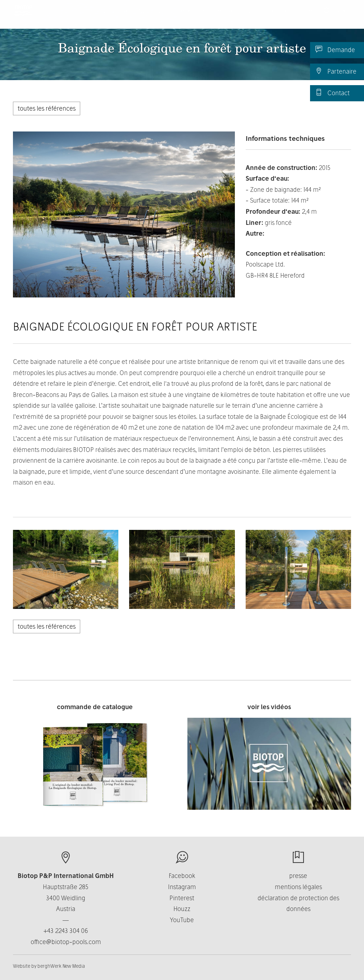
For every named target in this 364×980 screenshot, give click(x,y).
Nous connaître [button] (164, 18)
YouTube (182, 920)
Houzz (182, 909)
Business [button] (217, 18)
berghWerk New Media (61, 966)
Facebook (182, 876)
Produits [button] (112, 18)
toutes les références (47, 108)
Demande (335, 50)
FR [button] (335, 18)
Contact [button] (259, 18)
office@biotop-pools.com (66, 942)
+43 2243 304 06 (66, 931)
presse (298, 876)
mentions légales (298, 887)
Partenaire (336, 71)
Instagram (182, 887)
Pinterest (182, 898)
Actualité (299, 18)
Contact (333, 93)
